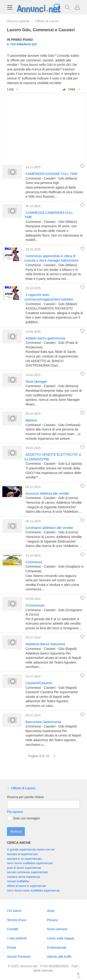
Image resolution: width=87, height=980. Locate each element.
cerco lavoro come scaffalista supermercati (33, 891)
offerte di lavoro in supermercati (26, 886)
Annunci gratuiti (18, 21)
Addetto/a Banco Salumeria (45, 644)
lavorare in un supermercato (24, 859)
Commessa (34, 562)
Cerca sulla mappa (61, 938)
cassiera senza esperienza (23, 877)
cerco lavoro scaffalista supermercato (30, 863)
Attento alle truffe (59, 957)
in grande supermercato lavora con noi (31, 850)
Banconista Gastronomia (43, 722)
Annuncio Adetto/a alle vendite (47, 493)
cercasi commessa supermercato (27, 872)
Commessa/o (35, 605)
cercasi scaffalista (18, 881)
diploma (31, 420)
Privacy (52, 920)
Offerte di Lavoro (47, 21)
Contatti (13, 929)
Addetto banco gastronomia (45, 338)
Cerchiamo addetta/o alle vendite (49, 528)
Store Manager (36, 382)
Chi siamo (14, 911)
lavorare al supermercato (22, 854)
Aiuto (51, 911)
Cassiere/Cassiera (39, 683)
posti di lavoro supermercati (24, 868)
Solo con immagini (23, 819)
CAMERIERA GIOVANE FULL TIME (52, 174)
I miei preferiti (17, 938)
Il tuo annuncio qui (22, 44)
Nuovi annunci (57, 929)
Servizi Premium (19, 957)
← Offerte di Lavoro (21, 788)
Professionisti (57, 948)
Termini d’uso (16, 920)
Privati (11, 948)
